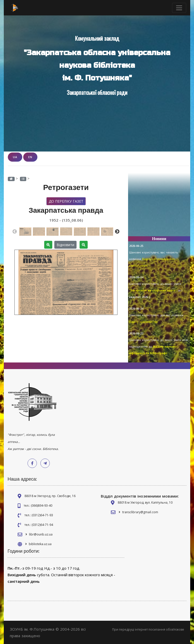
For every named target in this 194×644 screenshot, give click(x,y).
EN (30, 157)
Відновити (65, 244)
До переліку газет (66, 201)
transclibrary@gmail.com (140, 512)
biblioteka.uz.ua (40, 544)
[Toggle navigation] (179, 8)
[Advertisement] (159, 207)
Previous (15, 231)
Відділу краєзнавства (143, 322)
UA (15, 157)
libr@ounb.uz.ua (41, 534)
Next (117, 231)
